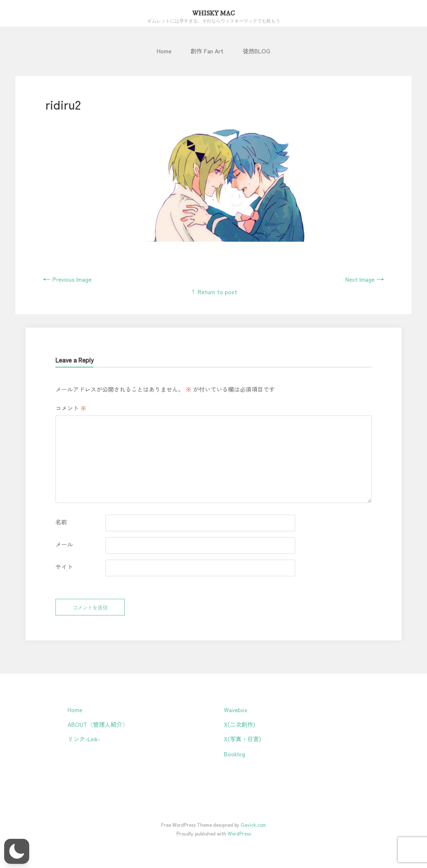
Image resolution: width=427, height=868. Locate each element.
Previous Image (67, 279)
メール (64, 544)
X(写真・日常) (242, 739)
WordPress (239, 833)
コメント (71, 408)
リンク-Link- (84, 739)
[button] (17, 851)
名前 (61, 522)
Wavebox (236, 710)
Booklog (235, 754)
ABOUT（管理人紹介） (98, 724)
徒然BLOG (256, 51)
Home (164, 51)
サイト (64, 567)
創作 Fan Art (207, 51)
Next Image (365, 279)
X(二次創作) (240, 724)
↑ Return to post (214, 292)
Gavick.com (253, 824)
